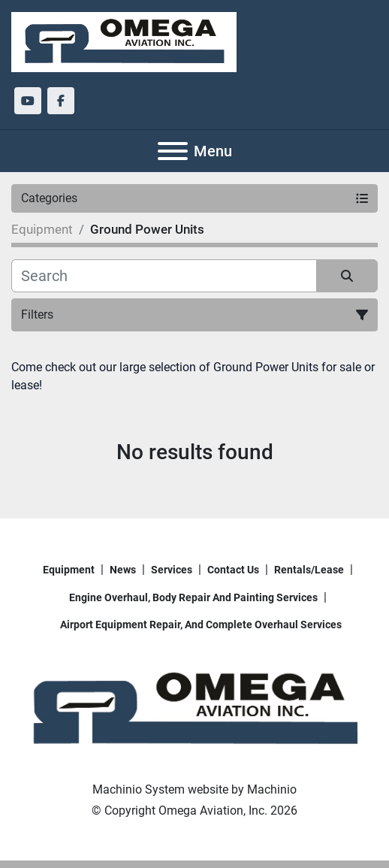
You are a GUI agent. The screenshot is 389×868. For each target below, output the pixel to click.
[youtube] (28, 101)
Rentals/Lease (309, 570)
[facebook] (61, 101)
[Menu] (173, 151)
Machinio (272, 789)
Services (172, 570)
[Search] (164, 276)
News (123, 570)
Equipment (69, 570)
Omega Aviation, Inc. (213, 811)
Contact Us (233, 570)
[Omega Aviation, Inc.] (194, 709)
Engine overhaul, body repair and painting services (193, 597)
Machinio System (139, 789)
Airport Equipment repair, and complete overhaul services (201, 625)
